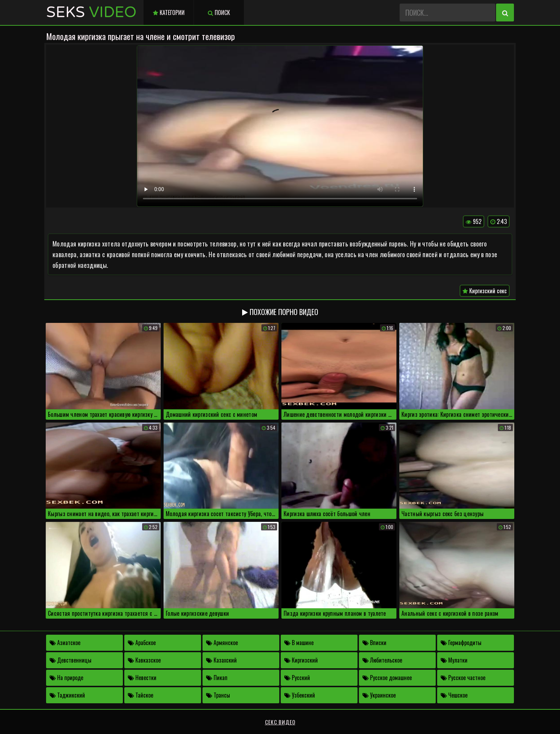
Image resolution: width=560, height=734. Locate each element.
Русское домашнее (387, 678)
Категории (169, 13)
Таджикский (67, 695)
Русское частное (463, 678)
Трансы (218, 695)
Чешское (454, 695)
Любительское (382, 660)
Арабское (142, 643)
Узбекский (300, 695)
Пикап (217, 678)
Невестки (142, 678)
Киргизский (301, 660)
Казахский (221, 660)
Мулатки (454, 660)
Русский (297, 678)
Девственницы (71, 660)
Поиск (219, 13)
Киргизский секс (485, 291)
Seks (91, 12)
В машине (299, 643)
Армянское (222, 643)
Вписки (374, 643)
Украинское (379, 695)
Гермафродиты (461, 643)
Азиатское (65, 643)
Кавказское (144, 660)
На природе (66, 678)
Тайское (141, 695)
